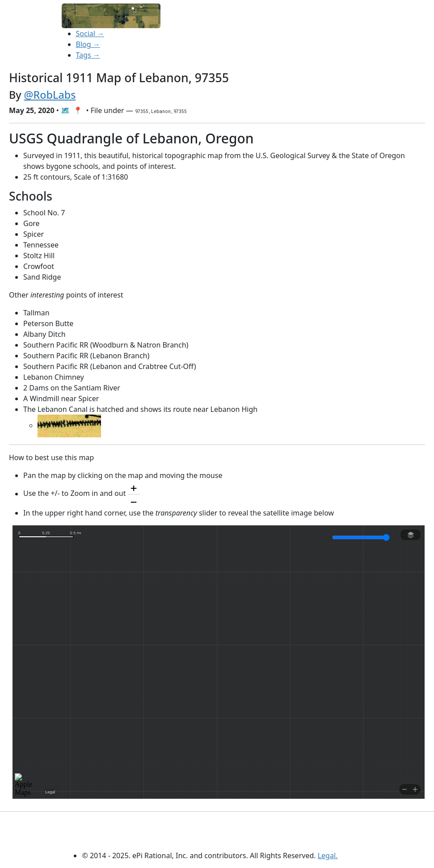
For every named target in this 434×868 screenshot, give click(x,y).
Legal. (328, 855)
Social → (90, 34)
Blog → (88, 44)
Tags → (88, 55)
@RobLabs (50, 95)
